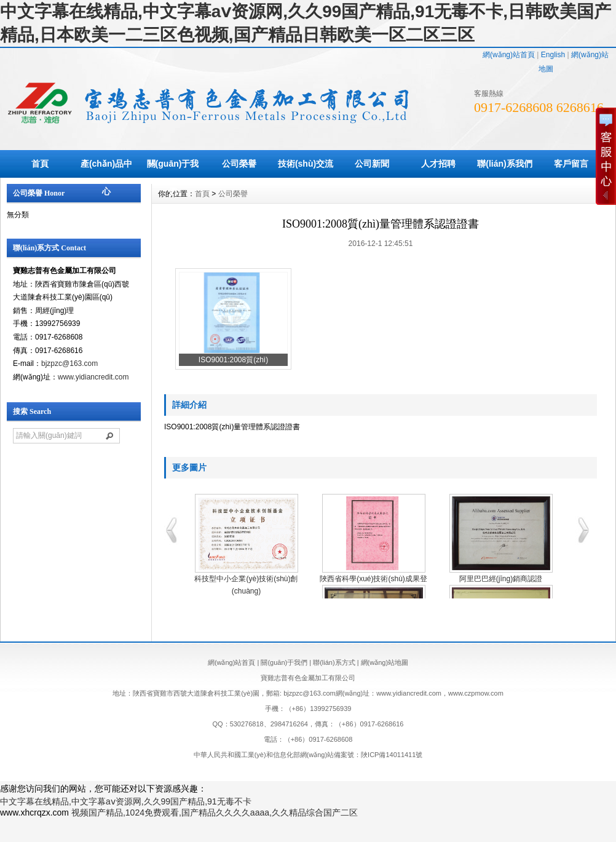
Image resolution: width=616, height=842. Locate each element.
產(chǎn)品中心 (106, 177)
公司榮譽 (239, 164)
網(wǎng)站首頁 (509, 55)
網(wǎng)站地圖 (385, 662)
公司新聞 (372, 164)
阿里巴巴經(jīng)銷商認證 (501, 579)
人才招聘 (438, 164)
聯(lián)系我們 (504, 164)
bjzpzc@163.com (69, 363)
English (553, 55)
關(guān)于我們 (173, 177)
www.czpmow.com (476, 693)
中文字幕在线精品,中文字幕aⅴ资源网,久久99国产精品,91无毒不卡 (126, 801)
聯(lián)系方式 (334, 662)
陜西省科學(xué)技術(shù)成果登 (373, 579)
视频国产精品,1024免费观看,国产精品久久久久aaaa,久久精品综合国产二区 (215, 812)
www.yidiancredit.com (93, 377)
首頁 (40, 164)
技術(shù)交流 (306, 164)
